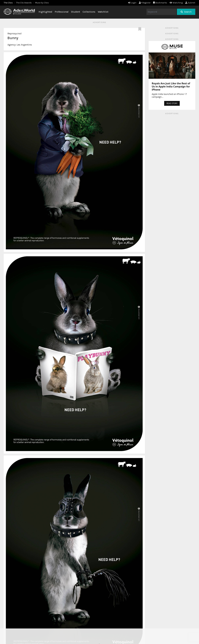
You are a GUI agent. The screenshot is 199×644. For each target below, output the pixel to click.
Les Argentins (24, 45)
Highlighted (45, 12)
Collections (89, 12)
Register (145, 3)
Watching (176, 3)
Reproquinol (15, 33)
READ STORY (172, 103)
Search (186, 12)
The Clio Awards (24, 3)
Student (76, 12)
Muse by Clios (42, 3)
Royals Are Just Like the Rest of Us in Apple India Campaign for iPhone (171, 86)
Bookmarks (160, 3)
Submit (190, 3)
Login (132, 3)
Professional (62, 12)
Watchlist (103, 12)
